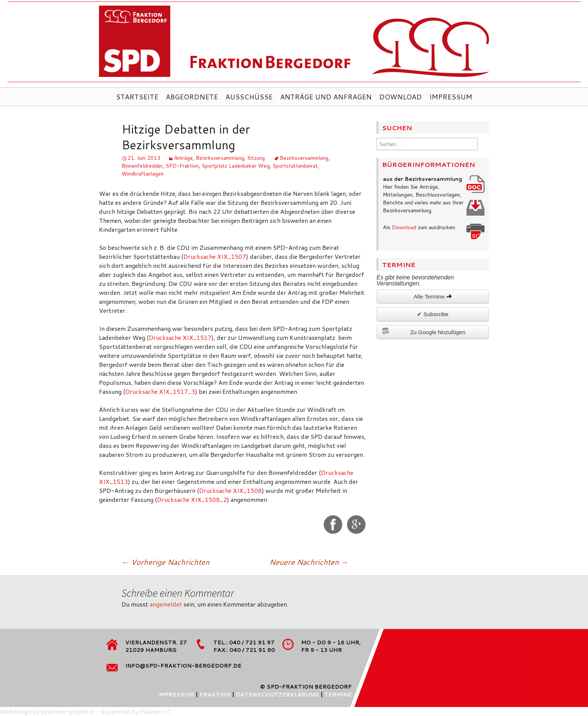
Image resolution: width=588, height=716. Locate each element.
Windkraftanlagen (142, 174)
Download (400, 97)
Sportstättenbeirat (295, 166)
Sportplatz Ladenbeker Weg (236, 166)
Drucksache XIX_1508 (230, 490)
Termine (338, 695)
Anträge (183, 158)
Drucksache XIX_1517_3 (160, 391)
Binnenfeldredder (142, 166)
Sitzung (256, 158)
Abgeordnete (192, 97)
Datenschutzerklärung (277, 695)
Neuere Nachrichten (309, 562)
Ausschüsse (249, 97)
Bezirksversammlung (220, 158)
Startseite (137, 97)
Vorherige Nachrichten (165, 562)
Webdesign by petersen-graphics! (47, 711)
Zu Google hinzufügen (424, 331)
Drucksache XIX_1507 (215, 256)
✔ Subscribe (433, 314)
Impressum (451, 97)
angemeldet (166, 604)
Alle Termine (433, 296)
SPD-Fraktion (182, 166)
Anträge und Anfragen (326, 97)
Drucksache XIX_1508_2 (192, 499)
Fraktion (215, 695)
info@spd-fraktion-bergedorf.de (183, 666)
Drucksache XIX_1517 (180, 337)
